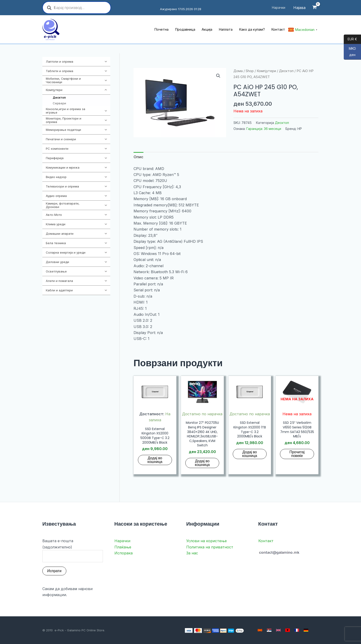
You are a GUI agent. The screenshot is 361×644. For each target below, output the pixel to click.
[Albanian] (288, 630)
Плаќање (123, 547)
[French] (297, 630)
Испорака (124, 553)
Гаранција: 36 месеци (264, 129)
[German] (306, 630)
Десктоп (286, 71)
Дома (238, 71)
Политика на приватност (210, 547)
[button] (218, 76)
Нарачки (122, 541)
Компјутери (266, 71)
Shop (250, 71)
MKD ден (350, 53)
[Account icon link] (299, 8)
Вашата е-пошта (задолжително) (73, 550)
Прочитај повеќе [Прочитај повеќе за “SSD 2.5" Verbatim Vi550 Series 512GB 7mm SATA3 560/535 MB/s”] (297, 454)
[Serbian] (269, 630)
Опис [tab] (138, 157)
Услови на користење (207, 541)
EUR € (350, 39)
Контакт (266, 541)
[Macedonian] (260, 630)
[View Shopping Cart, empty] (314, 8)
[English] (278, 630)
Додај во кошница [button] (155, 460)
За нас (192, 553)
